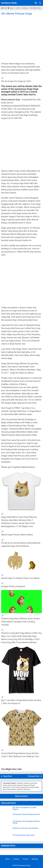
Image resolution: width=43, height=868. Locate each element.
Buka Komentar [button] (22, 796)
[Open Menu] (36, 3)
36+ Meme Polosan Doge (17, 14)
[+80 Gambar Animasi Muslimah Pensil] (6, 816)
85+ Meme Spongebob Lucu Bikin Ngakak (25, 808)
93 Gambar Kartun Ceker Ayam (24, 835)
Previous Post (34, 776)
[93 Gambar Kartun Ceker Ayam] (6, 837)
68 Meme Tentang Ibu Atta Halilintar (25, 828)
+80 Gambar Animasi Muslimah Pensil (26, 814)
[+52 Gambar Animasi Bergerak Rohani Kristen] (6, 823)
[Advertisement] (21, 38)
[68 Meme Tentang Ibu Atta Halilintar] (6, 830)
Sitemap (35, 859)
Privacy (25, 859)
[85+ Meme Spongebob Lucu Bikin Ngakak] (6, 810)
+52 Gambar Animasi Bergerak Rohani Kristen (26, 822)
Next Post (8, 776)
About (7, 859)
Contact (16, 859)
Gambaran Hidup (9, 3)
